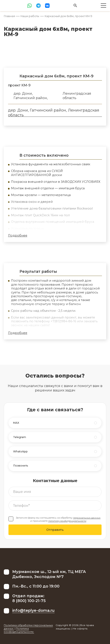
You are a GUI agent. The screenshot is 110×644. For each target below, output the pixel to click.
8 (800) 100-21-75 (29, 601)
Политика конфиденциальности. (19, 630)
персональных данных (87, 518)
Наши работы (30, 16)
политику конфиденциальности (67, 521)
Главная (9, 16)
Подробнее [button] (18, 235)
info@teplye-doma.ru (33, 610)
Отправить (55, 530)
